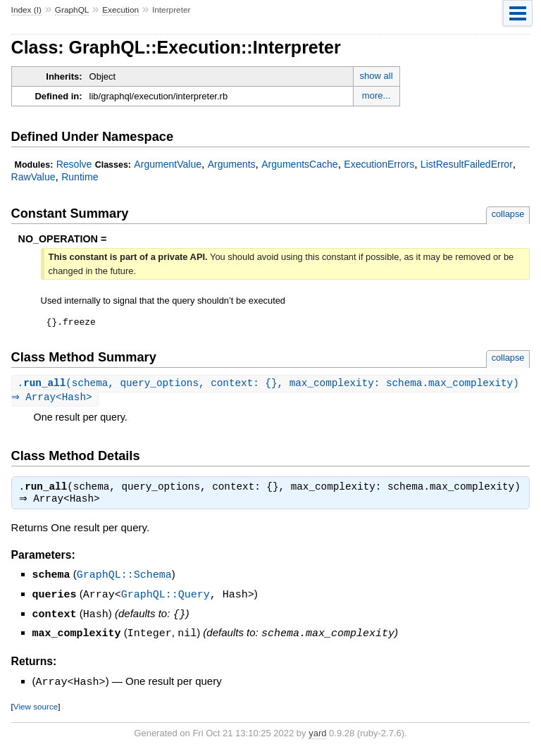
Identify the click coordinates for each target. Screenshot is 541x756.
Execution (120, 10)
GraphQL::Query (166, 598)
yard (317, 735)
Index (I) (26, 10)
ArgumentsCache (299, 164)
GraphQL (72, 10)
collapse (508, 214)
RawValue (33, 177)
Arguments (232, 164)
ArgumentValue (168, 164)
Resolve (74, 164)
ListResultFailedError (467, 164)
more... (376, 95)
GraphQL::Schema (124, 579)
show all (377, 76)
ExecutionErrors (379, 164)
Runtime (80, 177)
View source (36, 708)
